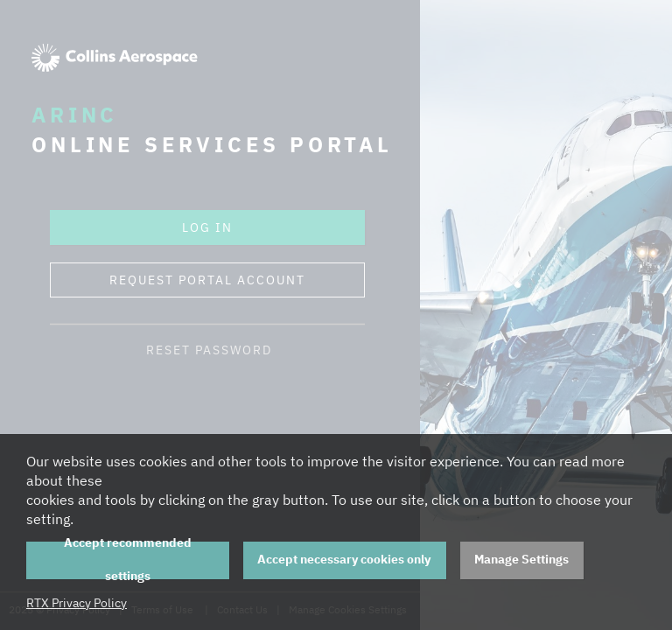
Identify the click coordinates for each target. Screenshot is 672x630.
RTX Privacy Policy (77, 603)
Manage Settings (521, 559)
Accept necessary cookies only (344, 559)
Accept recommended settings (128, 560)
